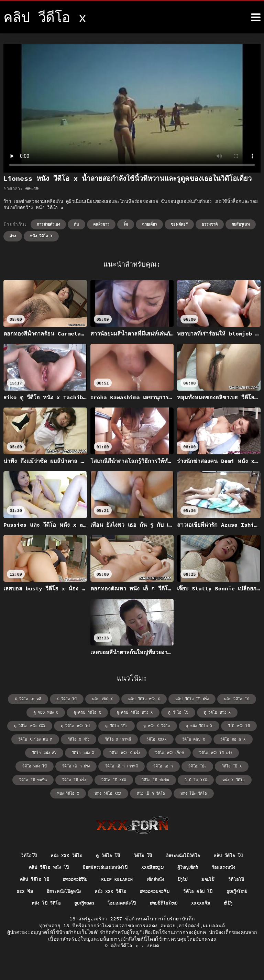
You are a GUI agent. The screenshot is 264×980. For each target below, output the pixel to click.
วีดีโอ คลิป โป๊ (48, 904)
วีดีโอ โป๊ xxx (37, 777)
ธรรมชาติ (210, 224)
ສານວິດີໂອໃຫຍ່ (103, 916)
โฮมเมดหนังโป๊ (217, 904)
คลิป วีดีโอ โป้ (30, 866)
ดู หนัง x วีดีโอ (109, 725)
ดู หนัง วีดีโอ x (150, 725)
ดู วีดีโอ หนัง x (191, 712)
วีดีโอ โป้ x (147, 764)
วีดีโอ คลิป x (148, 738)
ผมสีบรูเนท (241, 224)
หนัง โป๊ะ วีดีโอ (153, 790)
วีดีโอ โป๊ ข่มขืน (76, 777)
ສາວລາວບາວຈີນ (230, 891)
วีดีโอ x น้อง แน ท (230, 725)
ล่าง (13, 236)
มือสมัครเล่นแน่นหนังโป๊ (147, 866)
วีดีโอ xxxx (113, 738)
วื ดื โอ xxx (115, 777)
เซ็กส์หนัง (210, 878)
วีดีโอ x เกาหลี (76, 738)
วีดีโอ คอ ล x (185, 738)
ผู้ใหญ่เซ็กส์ (238, 866)
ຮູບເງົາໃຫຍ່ (91, 904)
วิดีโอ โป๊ (167, 853)
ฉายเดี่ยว (149, 224)
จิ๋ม (126, 224)
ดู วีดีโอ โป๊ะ (71, 725)
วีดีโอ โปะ (115, 764)
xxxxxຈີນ (143, 916)
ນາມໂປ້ (24, 891)
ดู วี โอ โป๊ (154, 712)
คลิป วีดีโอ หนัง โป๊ (84, 866)
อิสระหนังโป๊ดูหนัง (129, 891)
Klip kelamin (168, 878)
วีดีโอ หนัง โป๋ (196, 751)
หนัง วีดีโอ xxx (226, 777)
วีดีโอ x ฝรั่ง (38, 738)
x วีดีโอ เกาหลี (34, 699)
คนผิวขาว (101, 224)
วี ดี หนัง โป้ (189, 725)
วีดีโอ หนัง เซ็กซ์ (110, 751)
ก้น (76, 224)
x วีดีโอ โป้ (70, 699)
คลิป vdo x (104, 699)
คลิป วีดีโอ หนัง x (144, 699)
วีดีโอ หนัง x (27, 751)
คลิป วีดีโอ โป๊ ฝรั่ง (189, 699)
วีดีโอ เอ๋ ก (83, 764)
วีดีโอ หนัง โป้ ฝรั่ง (154, 751)
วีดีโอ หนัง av (224, 738)
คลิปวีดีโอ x (126, 959)
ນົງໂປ (240, 878)
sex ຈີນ (86, 891)
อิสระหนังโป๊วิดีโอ (211, 853)
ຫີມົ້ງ (172, 916)
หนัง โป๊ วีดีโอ (133, 904)
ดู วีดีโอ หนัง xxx (234, 712)
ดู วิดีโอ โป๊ (129, 853)
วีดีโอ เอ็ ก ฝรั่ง (235, 751)
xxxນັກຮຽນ (200, 866)
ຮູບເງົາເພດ (175, 904)
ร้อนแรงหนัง (32, 878)
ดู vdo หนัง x (27, 712)
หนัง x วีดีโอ (151, 777)
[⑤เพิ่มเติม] (256, 17)
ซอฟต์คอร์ (179, 224)
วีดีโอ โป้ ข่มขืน (185, 764)
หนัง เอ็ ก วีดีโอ (112, 790)
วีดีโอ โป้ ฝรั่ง (224, 764)
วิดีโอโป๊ (43, 853)
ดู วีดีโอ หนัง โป (31, 725)
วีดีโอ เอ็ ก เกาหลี (44, 764)
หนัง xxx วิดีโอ (84, 853)
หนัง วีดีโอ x (41, 236)
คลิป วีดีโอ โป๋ (231, 699)
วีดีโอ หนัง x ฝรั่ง (67, 751)
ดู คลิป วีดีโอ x (67, 712)
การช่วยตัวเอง (48, 224)
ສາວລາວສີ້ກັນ (121, 878)
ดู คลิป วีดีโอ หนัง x (112, 712)
